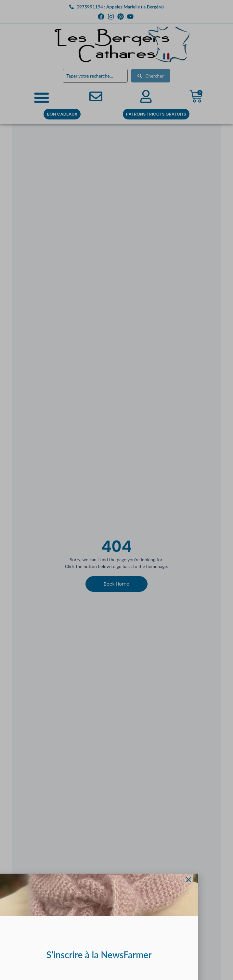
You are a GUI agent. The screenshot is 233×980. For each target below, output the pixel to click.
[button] (188, 889)
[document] (116, 490)
